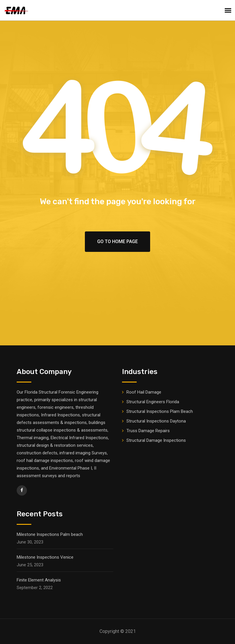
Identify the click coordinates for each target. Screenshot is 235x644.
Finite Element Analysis (39, 580)
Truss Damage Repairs (148, 431)
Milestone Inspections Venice (45, 557)
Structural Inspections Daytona (156, 421)
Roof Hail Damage (144, 392)
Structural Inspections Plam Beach (160, 411)
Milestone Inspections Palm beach (50, 534)
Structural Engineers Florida (153, 402)
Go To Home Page (117, 242)
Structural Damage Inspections (156, 440)
